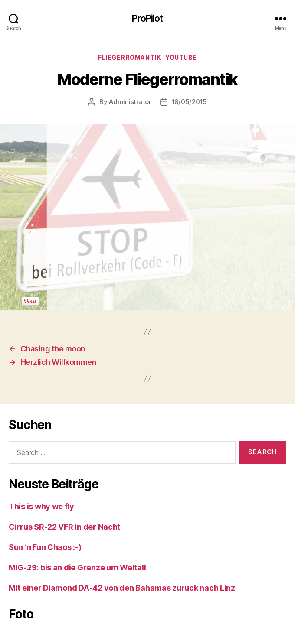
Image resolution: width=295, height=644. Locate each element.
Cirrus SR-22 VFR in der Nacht (64, 527)
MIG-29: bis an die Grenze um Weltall (77, 568)
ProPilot (147, 18)
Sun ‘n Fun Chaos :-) (45, 547)
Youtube (181, 57)
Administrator (130, 102)
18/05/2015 (189, 102)
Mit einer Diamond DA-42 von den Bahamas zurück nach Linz (122, 588)
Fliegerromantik (129, 57)
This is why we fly (41, 506)
